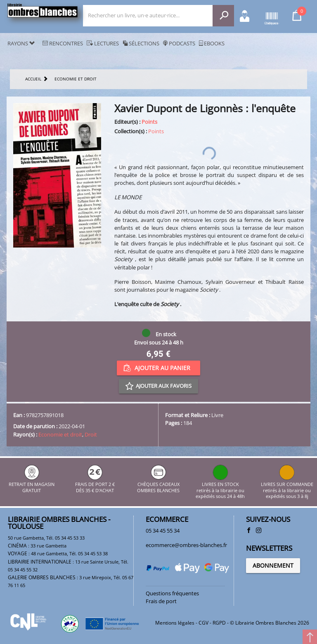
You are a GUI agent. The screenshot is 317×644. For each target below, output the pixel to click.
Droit (91, 434)
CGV (203, 623)
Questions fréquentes (172, 593)
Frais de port (161, 601)
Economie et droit (60, 434)
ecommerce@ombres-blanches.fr (186, 545)
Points (149, 122)
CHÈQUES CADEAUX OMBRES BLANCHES (158, 485)
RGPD (219, 623)
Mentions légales (175, 623)
